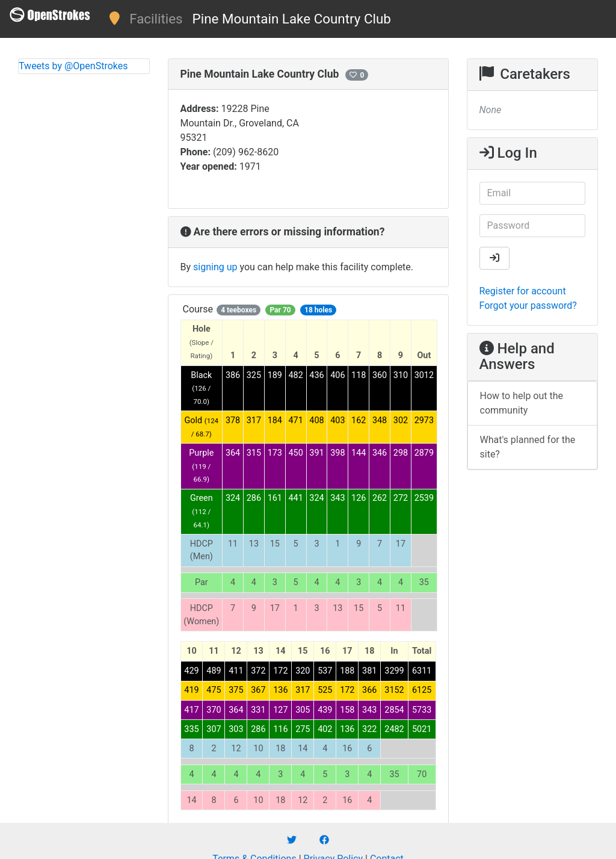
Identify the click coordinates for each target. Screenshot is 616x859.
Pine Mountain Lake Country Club (292, 19)
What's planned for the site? (528, 447)
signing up (215, 267)
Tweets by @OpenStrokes (73, 66)
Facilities (156, 19)
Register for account (523, 291)
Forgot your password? (528, 305)
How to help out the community (522, 403)
